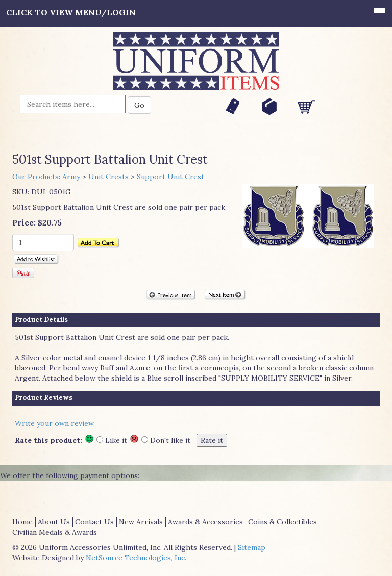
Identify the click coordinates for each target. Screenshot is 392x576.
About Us (54, 522)
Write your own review (54, 423)
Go (139, 105)
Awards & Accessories (205, 522)
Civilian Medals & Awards (55, 532)
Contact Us (94, 522)
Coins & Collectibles (283, 522)
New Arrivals (141, 522)
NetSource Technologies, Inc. (136, 558)
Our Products (35, 177)
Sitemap (252, 547)
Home (22, 522)
